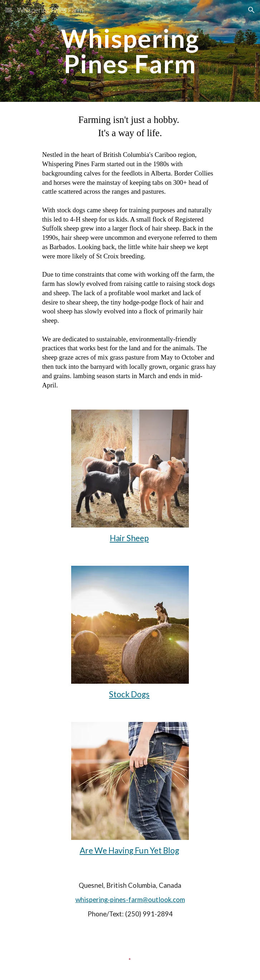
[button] (9, 10)
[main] (130, 51)
